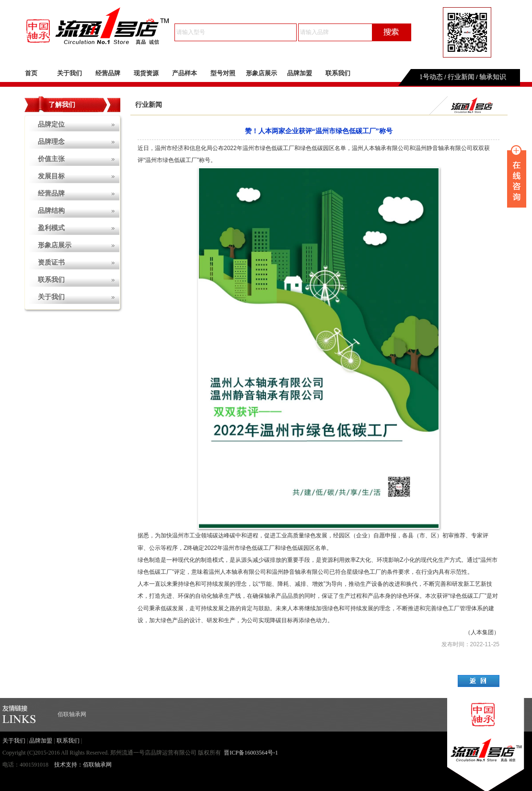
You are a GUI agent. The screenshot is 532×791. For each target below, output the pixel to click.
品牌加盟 (300, 73)
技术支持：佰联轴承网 (83, 765)
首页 (31, 73)
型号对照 (223, 73)
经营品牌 (108, 73)
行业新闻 (461, 77)
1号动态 (431, 77)
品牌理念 (51, 142)
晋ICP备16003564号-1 (251, 753)
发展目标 (51, 176)
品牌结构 (51, 211)
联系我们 (338, 73)
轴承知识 (493, 77)
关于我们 (69, 73)
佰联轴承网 (72, 714)
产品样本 (185, 73)
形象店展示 (261, 73)
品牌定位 (51, 124)
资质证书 (51, 262)
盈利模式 (51, 228)
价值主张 (51, 159)
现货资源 (146, 73)
